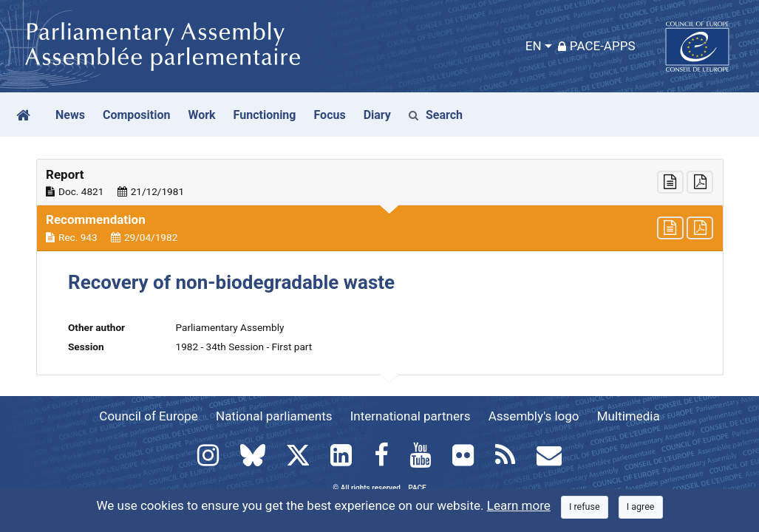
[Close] (585, 507)
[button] (380, 183)
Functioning (265, 115)
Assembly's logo (534, 416)
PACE (417, 488)
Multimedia (629, 416)
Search (436, 115)
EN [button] (534, 46)
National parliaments (274, 416)
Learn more (519, 505)
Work (201, 115)
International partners (411, 416)
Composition (137, 115)
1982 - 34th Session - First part (244, 347)
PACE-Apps (597, 46)
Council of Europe (148, 416)
